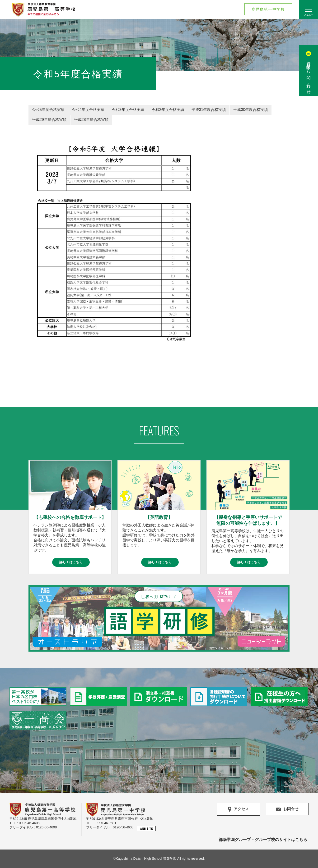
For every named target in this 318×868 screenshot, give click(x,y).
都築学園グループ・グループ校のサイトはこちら (263, 840)
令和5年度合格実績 (48, 110)
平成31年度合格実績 (209, 110)
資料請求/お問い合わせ (309, 76)
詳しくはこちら (71, 562)
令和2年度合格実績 (168, 110)
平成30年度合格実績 (251, 110)
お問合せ (287, 809)
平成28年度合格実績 (91, 120)
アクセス (238, 809)
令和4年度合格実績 (88, 110)
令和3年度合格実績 (128, 110)
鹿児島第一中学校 (268, 9)
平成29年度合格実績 (49, 120)
